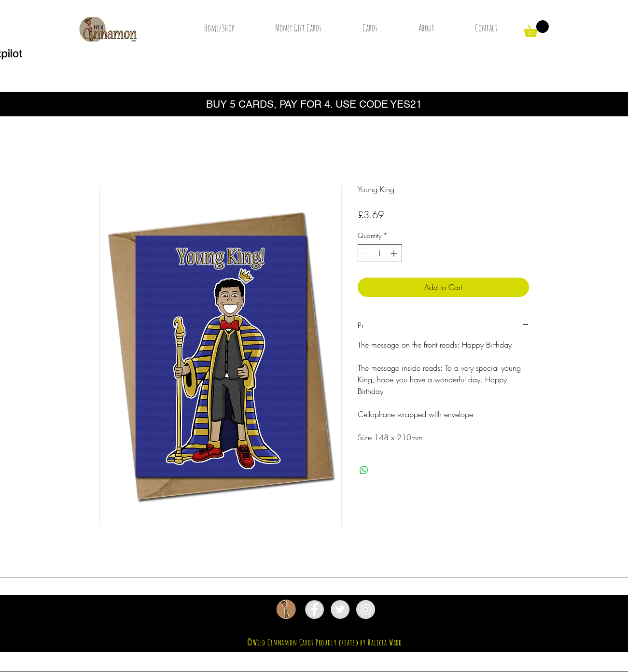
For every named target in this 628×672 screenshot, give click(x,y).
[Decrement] (365, 253)
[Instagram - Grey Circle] (366, 609)
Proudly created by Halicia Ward (359, 642)
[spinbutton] (380, 253)
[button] (536, 29)
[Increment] (395, 253)
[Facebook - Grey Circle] (314, 609)
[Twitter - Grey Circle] (340, 609)
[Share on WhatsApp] (364, 470)
